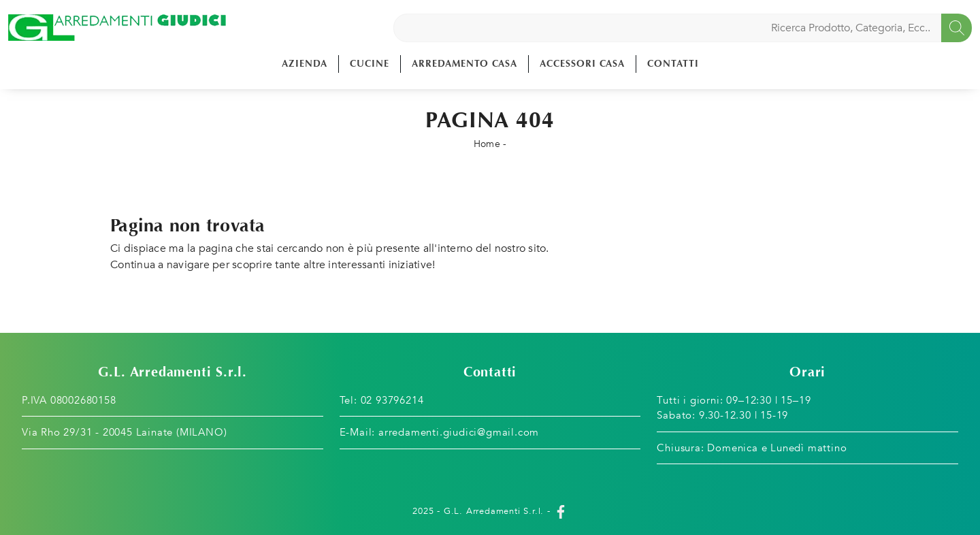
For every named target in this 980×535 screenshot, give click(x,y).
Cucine (370, 64)
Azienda (305, 64)
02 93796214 (392, 400)
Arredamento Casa (464, 64)
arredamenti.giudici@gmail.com (459, 432)
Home (487, 144)
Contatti (673, 64)
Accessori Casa (582, 64)
